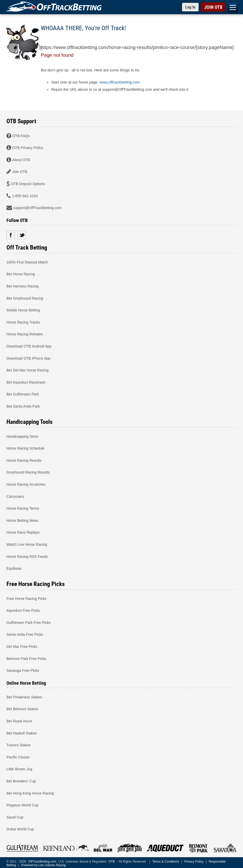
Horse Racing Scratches (26, 484)
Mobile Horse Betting (23, 310)
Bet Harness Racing (23, 286)
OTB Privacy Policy (28, 148)
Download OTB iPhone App (28, 358)
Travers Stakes (19, 745)
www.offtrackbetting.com (120, 82)
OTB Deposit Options (28, 184)
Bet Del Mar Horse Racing (28, 370)
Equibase (14, 568)
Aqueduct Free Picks (23, 610)
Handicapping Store (22, 436)
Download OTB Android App (29, 346)
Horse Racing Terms (23, 508)
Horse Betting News (22, 520)
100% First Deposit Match (27, 262)
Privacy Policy (194, 862)
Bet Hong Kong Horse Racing (30, 793)
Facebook (11, 235)
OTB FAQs (21, 136)
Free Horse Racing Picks (26, 598)
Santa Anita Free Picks (25, 634)
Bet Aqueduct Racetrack (26, 382)
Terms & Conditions (166, 862)
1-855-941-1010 (25, 196)
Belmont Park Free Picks (26, 658)
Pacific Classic (18, 757)
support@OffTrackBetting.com (37, 208)
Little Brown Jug (19, 769)
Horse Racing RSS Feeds (27, 556)
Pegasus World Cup (22, 805)
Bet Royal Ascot (19, 721)
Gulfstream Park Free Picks (29, 622)
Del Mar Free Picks (22, 647)
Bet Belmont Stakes (22, 709)
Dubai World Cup (20, 829)
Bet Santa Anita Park (23, 406)
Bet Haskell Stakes (22, 733)
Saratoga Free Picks (23, 671)
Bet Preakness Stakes (24, 697)
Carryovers (15, 496)
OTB (112, 862)
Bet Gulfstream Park (23, 394)
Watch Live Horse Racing (27, 544)
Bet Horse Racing (21, 274)
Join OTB (20, 172)
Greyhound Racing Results (28, 472)
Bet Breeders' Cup (21, 781)
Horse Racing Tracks (23, 322)
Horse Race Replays (23, 532)
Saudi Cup (15, 817)
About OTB (21, 160)
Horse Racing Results (24, 460)
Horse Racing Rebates (25, 334)
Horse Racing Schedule (25, 448)
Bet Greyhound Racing (25, 298)
